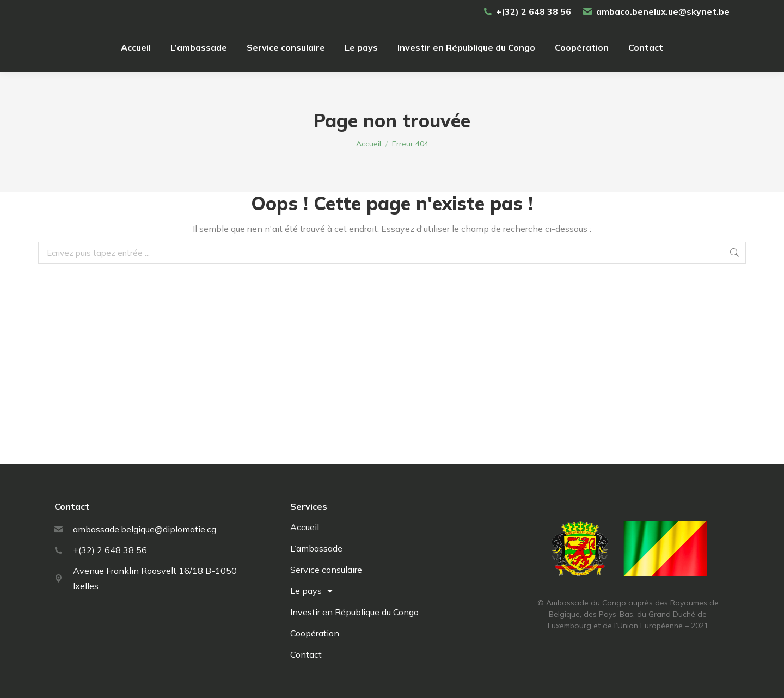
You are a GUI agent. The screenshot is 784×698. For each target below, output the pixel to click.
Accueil (305, 527)
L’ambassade (316, 548)
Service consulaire (326, 570)
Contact (306, 654)
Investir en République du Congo (354, 612)
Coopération (315, 633)
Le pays (311, 591)
